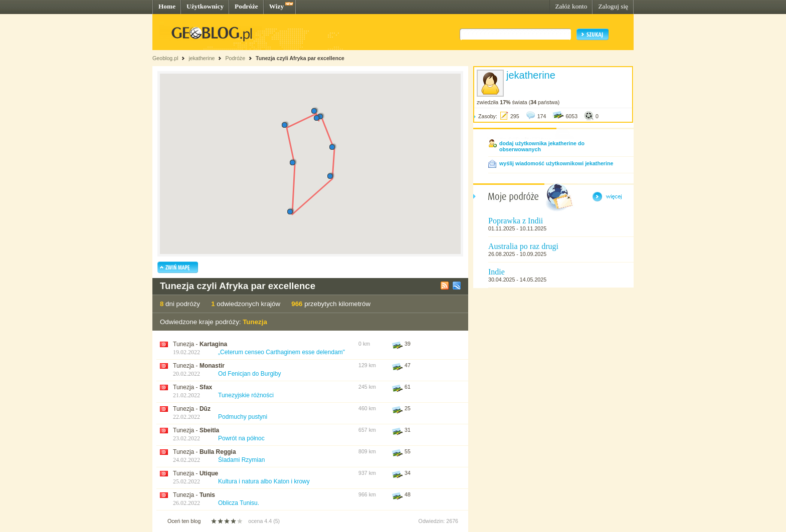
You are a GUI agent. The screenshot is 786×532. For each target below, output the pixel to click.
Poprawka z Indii (516, 221)
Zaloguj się (613, 6)
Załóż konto (571, 6)
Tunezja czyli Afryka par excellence (300, 58)
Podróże (246, 6)
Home (167, 6)
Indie (497, 272)
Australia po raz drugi (523, 246)
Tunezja (255, 322)
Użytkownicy (205, 6)
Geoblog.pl (165, 58)
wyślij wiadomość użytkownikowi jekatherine (556, 163)
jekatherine (202, 58)
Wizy (276, 6)
